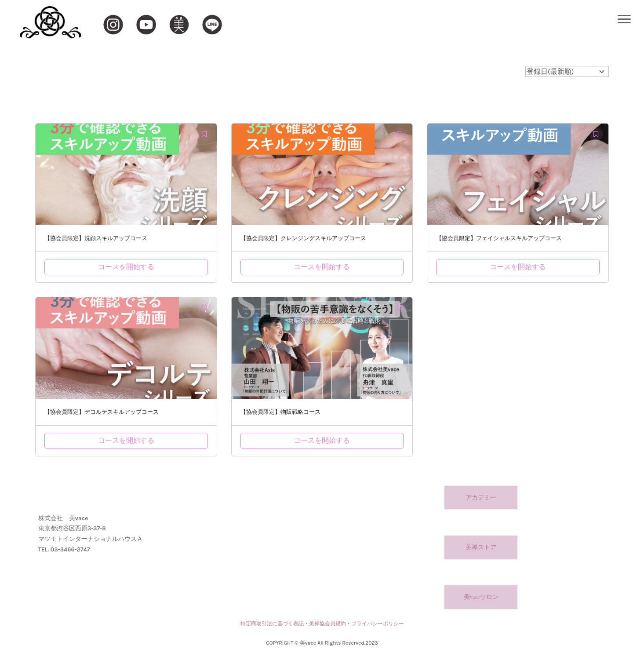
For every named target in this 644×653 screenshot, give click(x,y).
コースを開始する (126, 267)
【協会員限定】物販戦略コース (280, 412)
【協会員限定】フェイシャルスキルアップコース (499, 238)
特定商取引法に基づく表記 (272, 624)
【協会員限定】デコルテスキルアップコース (102, 412)
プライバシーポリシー (378, 624)
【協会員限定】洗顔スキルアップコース (96, 238)
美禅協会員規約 (327, 624)
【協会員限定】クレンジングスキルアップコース (303, 238)
